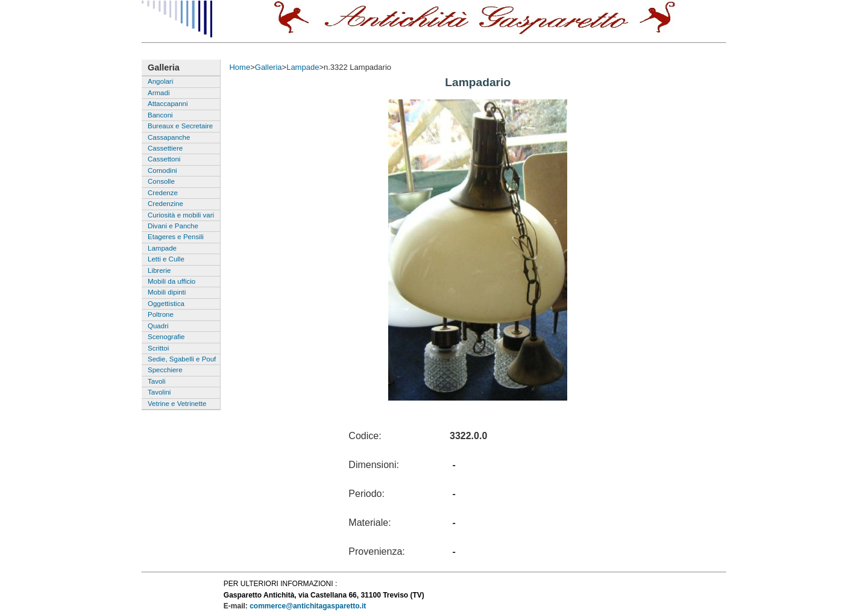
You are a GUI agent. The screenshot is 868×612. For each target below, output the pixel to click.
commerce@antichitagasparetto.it (308, 606)
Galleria (269, 67)
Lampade (303, 67)
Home (240, 67)
